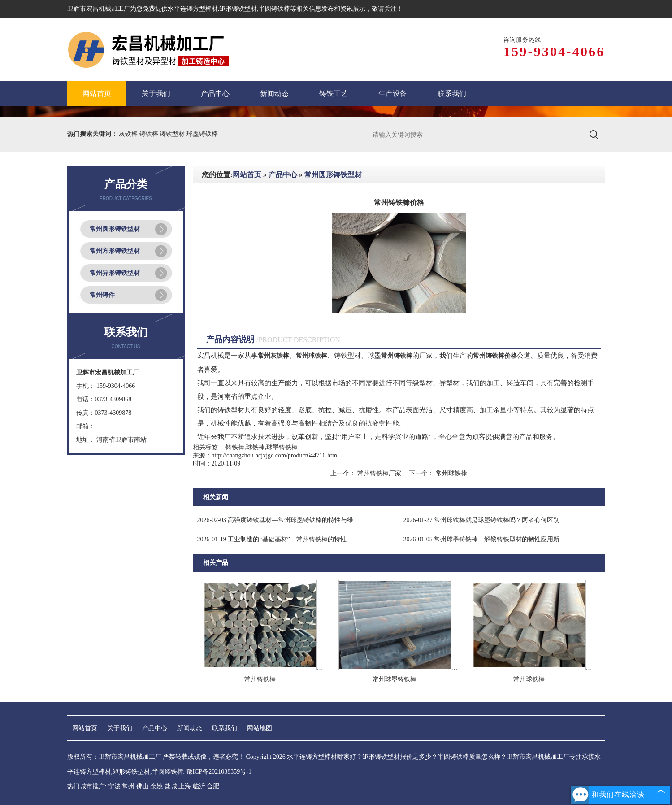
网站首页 (247, 175)
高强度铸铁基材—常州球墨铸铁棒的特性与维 (275, 520)
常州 (128, 786)
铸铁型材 (173, 134)
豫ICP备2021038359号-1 (219, 772)
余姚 (156, 786)
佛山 (143, 786)
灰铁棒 (129, 134)
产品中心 (283, 175)
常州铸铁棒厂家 (379, 473)
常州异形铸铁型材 (115, 273)
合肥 (213, 786)
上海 (185, 786)
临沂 (199, 786)
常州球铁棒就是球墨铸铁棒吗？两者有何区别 (482, 520)
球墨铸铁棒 (202, 134)
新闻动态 (190, 728)
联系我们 (225, 728)
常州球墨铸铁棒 (395, 679)
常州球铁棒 (451, 473)
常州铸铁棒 (260, 679)
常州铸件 (102, 295)
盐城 (171, 786)
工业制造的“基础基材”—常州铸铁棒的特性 (272, 539)
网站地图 (260, 728)
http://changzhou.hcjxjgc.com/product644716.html (275, 455)
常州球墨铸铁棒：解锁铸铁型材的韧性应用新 (482, 539)
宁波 (114, 786)
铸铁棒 (150, 134)
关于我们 (120, 728)
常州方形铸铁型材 (115, 251)
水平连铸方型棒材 (193, 9)
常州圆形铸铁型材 (115, 229)
